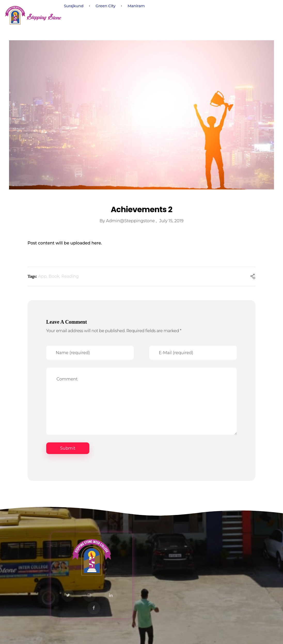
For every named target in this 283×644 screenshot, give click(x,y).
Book (54, 276)
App (42, 276)
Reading (70, 276)
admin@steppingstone (131, 221)
